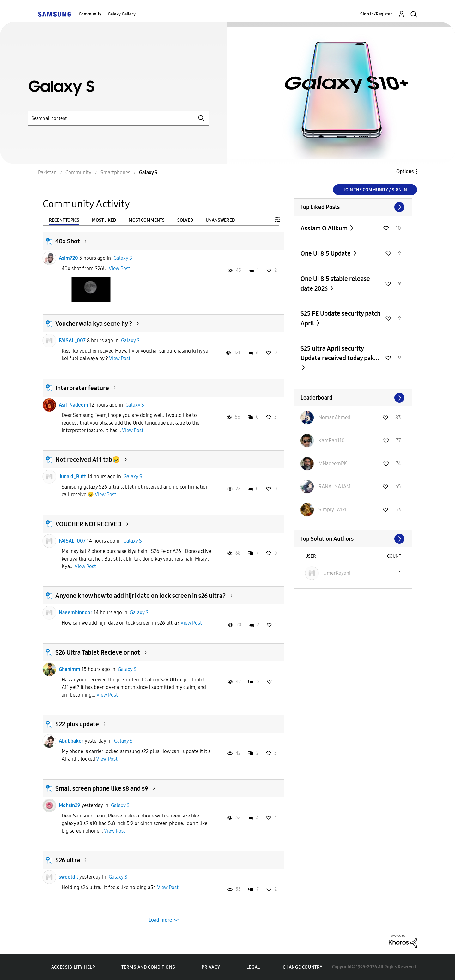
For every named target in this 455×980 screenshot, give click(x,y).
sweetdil (68, 877)
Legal (253, 967)
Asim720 (68, 258)
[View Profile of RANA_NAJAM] (334, 487)
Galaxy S (123, 258)
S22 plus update (77, 724)
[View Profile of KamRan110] (332, 440)
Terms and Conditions (148, 967)
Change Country (303, 967)
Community (90, 14)
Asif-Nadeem (73, 405)
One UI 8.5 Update (326, 253)
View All (353, 207)
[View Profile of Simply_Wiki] (332, 510)
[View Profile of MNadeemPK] (333, 463)
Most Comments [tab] (147, 220)
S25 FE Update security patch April (340, 318)
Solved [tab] (185, 220)
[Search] (118, 118)
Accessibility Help (73, 967)
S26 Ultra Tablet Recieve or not (98, 652)
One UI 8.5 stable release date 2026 (335, 284)
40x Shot (68, 241)
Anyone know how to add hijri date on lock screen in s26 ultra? (140, 596)
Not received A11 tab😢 (88, 460)
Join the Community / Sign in (375, 190)
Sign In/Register (376, 14)
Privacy (211, 967)
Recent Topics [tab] (64, 220)
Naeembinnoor (76, 612)
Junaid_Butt (72, 476)
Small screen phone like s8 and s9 (102, 788)
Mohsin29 (70, 805)
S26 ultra (68, 860)
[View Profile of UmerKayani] (337, 573)
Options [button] (405, 172)
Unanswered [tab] (220, 220)
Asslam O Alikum (325, 228)
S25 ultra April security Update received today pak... (340, 353)
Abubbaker (71, 741)
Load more (160, 920)
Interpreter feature (82, 388)
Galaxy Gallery (122, 14)
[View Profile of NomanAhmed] (334, 417)
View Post (119, 268)
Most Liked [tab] (104, 220)
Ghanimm (70, 669)
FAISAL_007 (72, 340)
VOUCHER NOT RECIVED (88, 524)
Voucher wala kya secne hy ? (94, 324)
